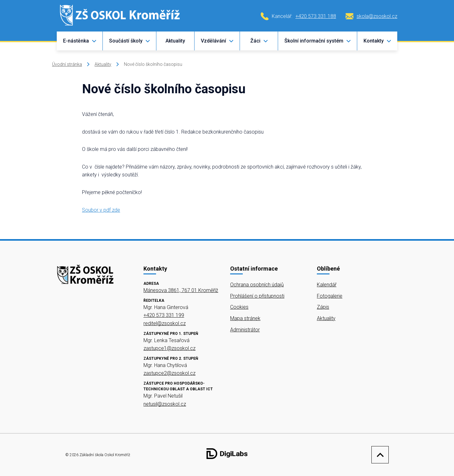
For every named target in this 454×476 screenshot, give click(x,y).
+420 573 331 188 (316, 16)
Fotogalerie (330, 296)
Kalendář (327, 285)
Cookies (239, 307)
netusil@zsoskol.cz (165, 404)
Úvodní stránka (67, 64)
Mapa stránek (245, 318)
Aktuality (175, 41)
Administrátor (245, 330)
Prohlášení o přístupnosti (257, 296)
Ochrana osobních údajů (257, 285)
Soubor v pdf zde (101, 210)
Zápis (323, 307)
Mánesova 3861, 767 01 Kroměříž (181, 290)
